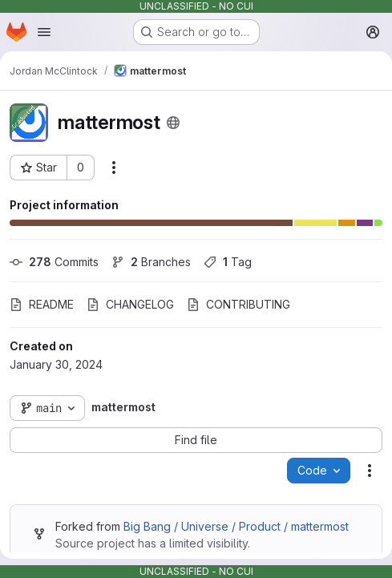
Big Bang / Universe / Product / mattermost (236, 526)
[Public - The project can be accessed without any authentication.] (173, 123)
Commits (54, 262)
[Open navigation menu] (44, 32)
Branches (151, 262)
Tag (228, 262)
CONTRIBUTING (238, 304)
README (42, 304)
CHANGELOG (130, 304)
